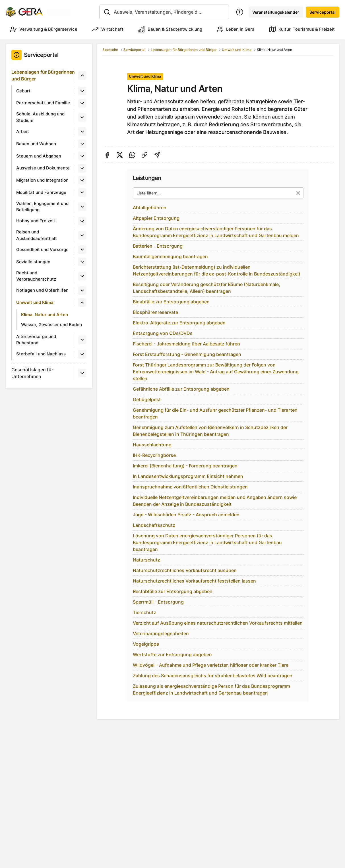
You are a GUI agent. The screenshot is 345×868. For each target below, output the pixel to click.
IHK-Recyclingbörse (154, 455)
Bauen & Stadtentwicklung (170, 29)
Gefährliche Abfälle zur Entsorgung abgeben (181, 389)
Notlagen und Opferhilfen (42, 290)
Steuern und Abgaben (39, 156)
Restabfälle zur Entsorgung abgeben (173, 591)
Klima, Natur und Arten (45, 315)
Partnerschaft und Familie (43, 103)
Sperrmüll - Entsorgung (158, 602)
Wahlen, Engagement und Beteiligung (42, 207)
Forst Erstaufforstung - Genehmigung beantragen (187, 354)
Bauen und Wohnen (36, 144)
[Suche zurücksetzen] (298, 193)
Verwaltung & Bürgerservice (44, 29)
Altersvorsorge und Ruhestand (36, 340)
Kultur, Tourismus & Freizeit (302, 29)
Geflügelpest (147, 399)
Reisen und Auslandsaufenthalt (37, 235)
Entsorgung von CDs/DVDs (163, 333)
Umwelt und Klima (35, 302)
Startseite (110, 50)
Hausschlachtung (152, 445)
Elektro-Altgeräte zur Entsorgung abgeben (179, 323)
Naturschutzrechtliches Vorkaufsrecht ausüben (185, 570)
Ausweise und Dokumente (43, 168)
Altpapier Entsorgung (156, 218)
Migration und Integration (42, 180)
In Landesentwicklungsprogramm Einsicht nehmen (188, 476)
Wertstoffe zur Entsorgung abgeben (172, 654)
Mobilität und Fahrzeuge (41, 192)
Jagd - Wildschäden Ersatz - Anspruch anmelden (186, 515)
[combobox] (164, 12)
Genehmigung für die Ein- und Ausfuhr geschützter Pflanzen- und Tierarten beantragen (215, 413)
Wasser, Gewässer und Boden (51, 325)
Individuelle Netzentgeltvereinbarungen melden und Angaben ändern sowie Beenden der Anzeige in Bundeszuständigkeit (215, 501)
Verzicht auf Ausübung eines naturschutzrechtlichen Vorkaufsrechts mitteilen (218, 623)
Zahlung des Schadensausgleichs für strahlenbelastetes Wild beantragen (213, 676)
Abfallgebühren (150, 208)
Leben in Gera (236, 29)
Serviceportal (323, 12)
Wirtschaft (108, 29)
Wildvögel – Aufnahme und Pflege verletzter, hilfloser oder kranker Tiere (211, 665)
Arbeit (23, 131)
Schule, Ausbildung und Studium (40, 117)
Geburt (23, 91)
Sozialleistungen (33, 262)
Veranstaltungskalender (276, 12)
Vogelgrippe (146, 644)
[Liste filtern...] (218, 193)
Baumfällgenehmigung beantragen (170, 256)
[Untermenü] (82, 75)
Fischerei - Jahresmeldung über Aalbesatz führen (186, 344)
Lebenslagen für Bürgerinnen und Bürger (43, 75)
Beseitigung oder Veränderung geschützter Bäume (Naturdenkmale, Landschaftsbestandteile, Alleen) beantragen (206, 288)
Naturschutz (146, 560)
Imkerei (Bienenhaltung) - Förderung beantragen (185, 466)
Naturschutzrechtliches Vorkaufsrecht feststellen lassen (194, 581)
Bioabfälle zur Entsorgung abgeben (171, 302)
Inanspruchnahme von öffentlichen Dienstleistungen (190, 487)
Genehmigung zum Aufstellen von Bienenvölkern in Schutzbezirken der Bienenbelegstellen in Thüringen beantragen (210, 431)
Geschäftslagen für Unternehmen (32, 373)
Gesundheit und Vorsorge (42, 249)
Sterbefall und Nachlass (41, 354)
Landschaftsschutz (154, 525)
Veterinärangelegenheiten (161, 633)
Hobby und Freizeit (36, 221)
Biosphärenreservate (155, 312)
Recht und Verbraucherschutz (36, 276)
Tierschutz (144, 612)
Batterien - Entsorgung (158, 246)
